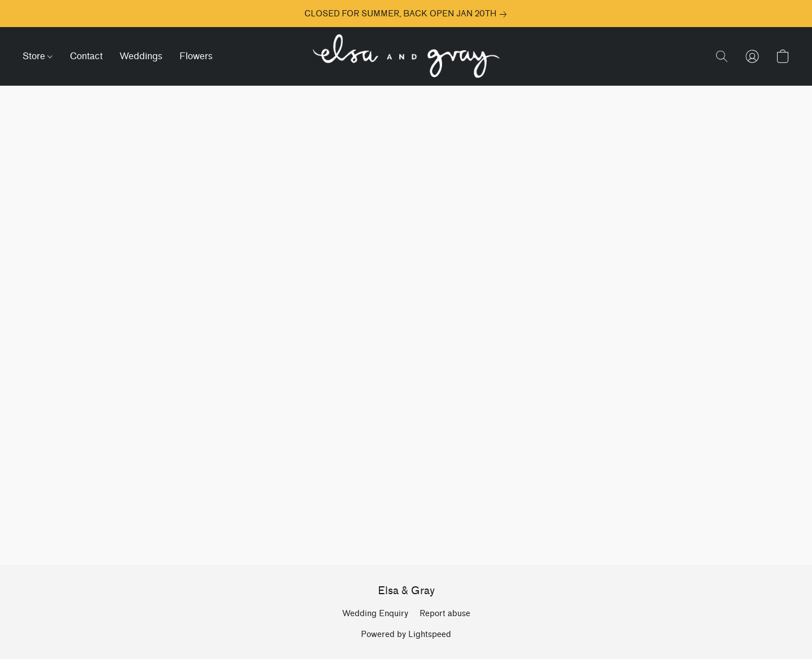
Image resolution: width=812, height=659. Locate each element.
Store (37, 56)
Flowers (196, 56)
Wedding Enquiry (375, 614)
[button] (406, 56)
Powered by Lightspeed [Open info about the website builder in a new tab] (406, 634)
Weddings (141, 56)
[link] (406, 14)
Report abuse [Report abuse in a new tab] (445, 614)
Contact (86, 56)
